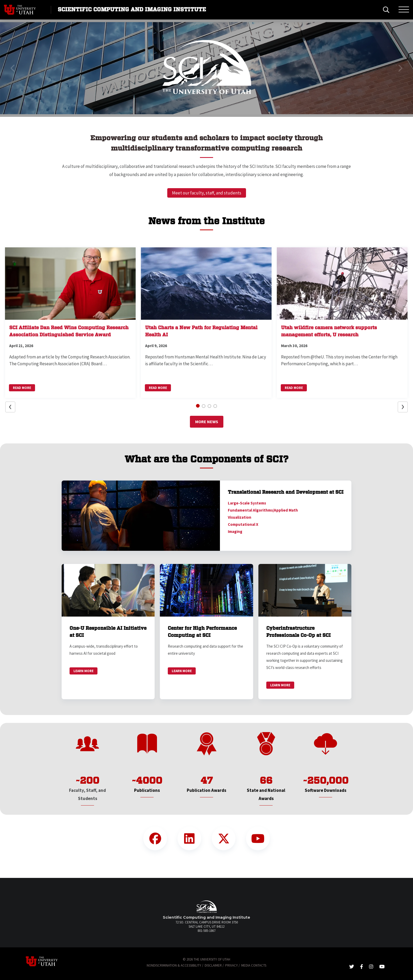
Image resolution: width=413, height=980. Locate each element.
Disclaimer (213, 965)
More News (207, 422)
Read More (22, 388)
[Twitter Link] (224, 838)
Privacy (232, 965)
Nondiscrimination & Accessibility (174, 965)
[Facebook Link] (155, 838)
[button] (13, 68)
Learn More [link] (83, 671)
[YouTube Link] (258, 838)
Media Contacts (254, 965)
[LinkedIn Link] (189, 838)
